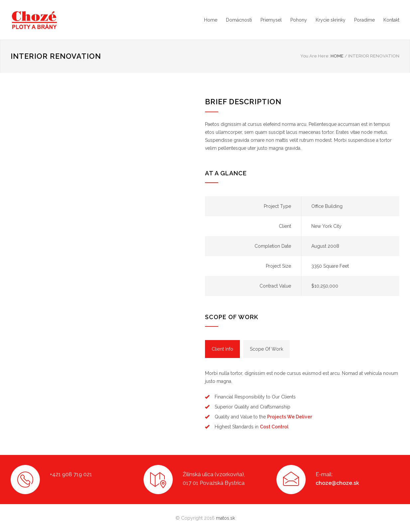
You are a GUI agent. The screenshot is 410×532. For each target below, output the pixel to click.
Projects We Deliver (290, 417)
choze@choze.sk (337, 483)
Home (211, 20)
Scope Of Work (266, 349)
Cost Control (274, 427)
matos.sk (225, 518)
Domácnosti (239, 20)
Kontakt (391, 20)
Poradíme (364, 20)
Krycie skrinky (331, 20)
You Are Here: (315, 56)
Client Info (222, 349)
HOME (337, 56)
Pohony (299, 20)
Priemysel (271, 20)
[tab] (222, 349)
